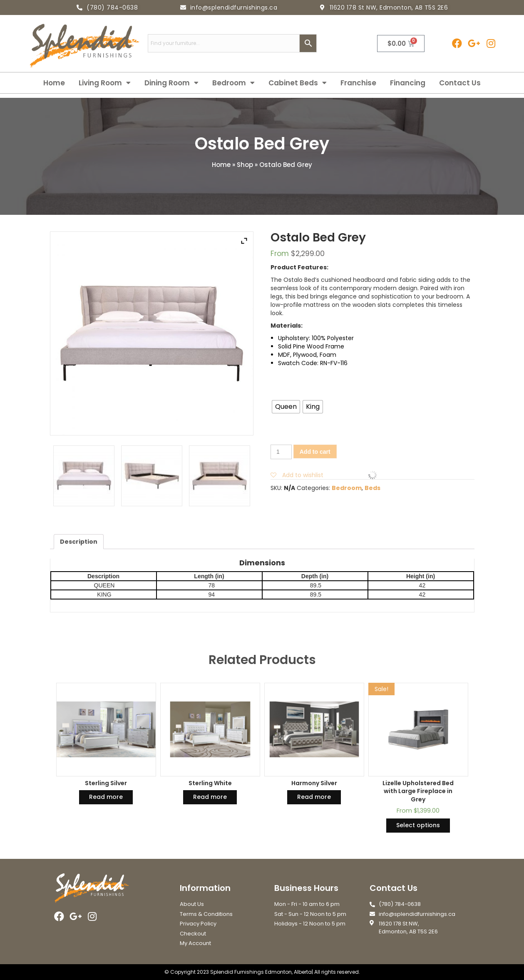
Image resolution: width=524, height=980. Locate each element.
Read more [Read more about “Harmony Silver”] (314, 797)
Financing (408, 83)
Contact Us (460, 83)
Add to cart (315, 452)
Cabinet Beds (298, 83)
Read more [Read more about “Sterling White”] (210, 797)
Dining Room (171, 83)
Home (54, 83)
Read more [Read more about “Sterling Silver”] (106, 797)
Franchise (358, 83)
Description (79, 542)
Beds (373, 488)
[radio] (286, 407)
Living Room (105, 83)
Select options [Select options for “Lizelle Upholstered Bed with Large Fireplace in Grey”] (418, 825)
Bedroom (233, 83)
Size (371, 393)
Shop (245, 165)
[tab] (79, 542)
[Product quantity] (281, 452)
